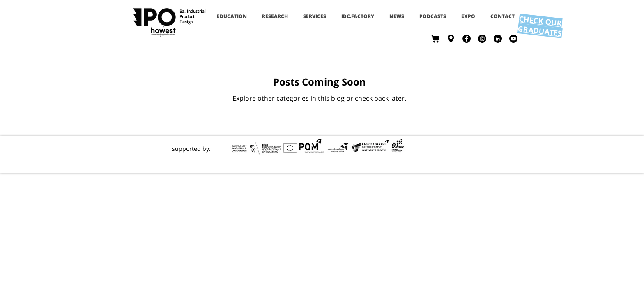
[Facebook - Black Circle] (467, 39)
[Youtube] (513, 39)
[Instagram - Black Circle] (482, 39)
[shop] (435, 39)
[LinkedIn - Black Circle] (498, 39)
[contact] (451, 39)
